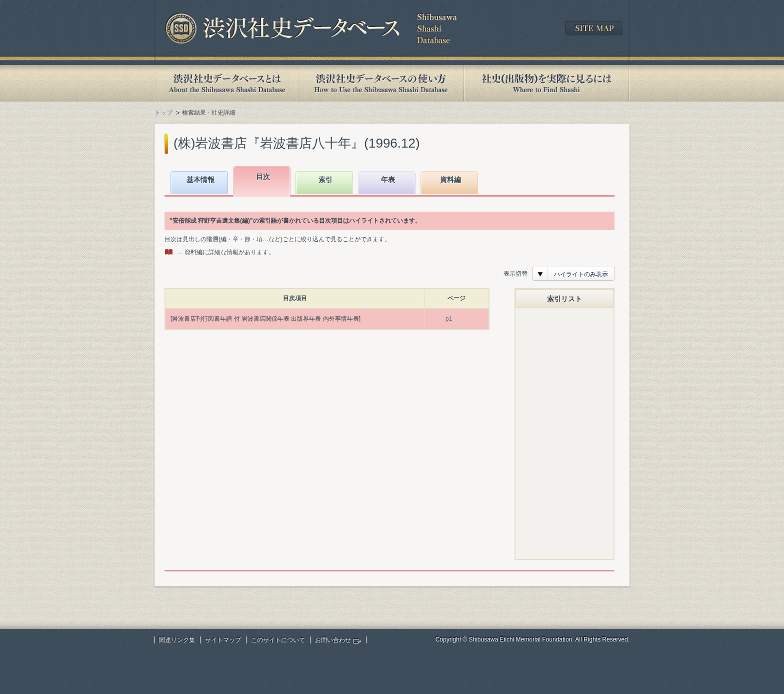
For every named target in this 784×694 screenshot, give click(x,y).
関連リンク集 (177, 640)
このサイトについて (278, 640)
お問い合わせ (333, 640)
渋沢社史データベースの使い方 (381, 83)
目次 (263, 177)
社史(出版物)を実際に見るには (546, 83)
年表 (388, 180)
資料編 (450, 180)
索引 (325, 180)
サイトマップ (223, 640)
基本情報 (200, 180)
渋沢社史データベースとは (226, 83)
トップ (163, 113)
